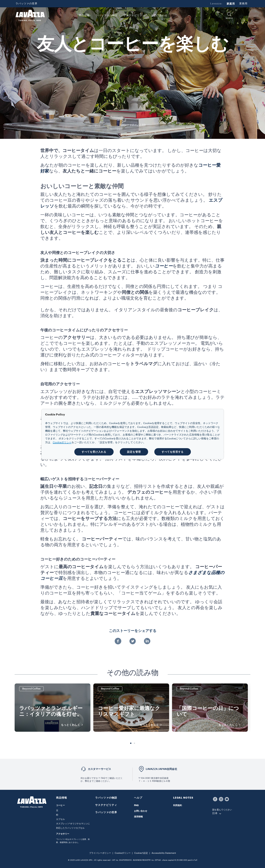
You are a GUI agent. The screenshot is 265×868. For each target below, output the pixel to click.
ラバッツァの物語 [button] (106, 16)
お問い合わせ (141, 811)
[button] (229, 16)
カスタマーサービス (100, 769)
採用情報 (138, 817)
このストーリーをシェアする (133, 631)
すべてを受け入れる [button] (94, 452)
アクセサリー (63, 834)
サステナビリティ (106, 805)
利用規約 (178, 805)
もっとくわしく (73, 725)
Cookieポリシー (123, 853)
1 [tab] (131, 743)
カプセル (60, 819)
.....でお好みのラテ (151, 397)
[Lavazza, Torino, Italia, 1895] (30, 16)
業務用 (243, 4)
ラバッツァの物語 (106, 798)
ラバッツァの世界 (26, 4)
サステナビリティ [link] (134, 16)
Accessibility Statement (164, 853)
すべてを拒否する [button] (173, 452)
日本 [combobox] (215, 813)
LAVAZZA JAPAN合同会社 (161, 769)
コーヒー (60, 805)
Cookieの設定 (141, 853)
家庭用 (231, 4)
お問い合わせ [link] (159, 16)
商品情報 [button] (84, 16)
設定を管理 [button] (134, 452)
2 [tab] (134, 743)
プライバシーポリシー (100, 853)
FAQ (136, 805)
